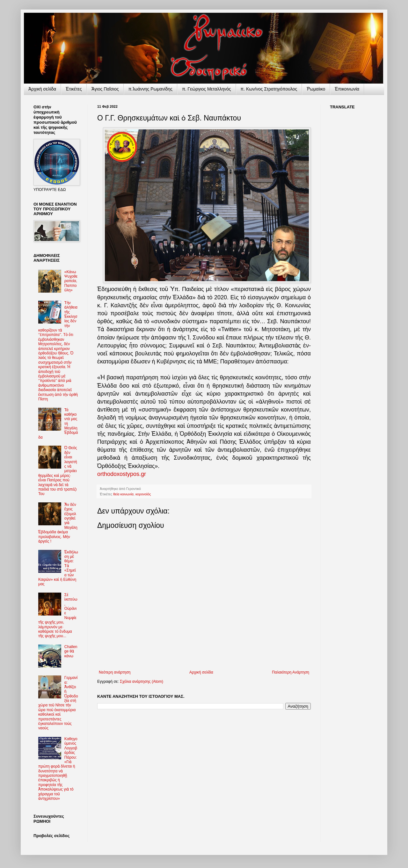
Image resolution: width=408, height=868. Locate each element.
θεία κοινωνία (123, 494)
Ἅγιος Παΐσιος (105, 89)
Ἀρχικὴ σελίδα (42, 89)
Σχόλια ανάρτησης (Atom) (142, 682)
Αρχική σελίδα (201, 672)
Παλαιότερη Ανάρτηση (291, 672)
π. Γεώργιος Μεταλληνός (206, 89)
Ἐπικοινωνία (347, 89)
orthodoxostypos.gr (122, 474)
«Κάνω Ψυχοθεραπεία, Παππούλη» (71, 281)
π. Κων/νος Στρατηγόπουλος (269, 89)
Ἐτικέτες (74, 89)
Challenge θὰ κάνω (71, 651)
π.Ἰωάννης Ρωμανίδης (150, 89)
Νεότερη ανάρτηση (115, 672)
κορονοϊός (143, 494)
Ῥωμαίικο (316, 89)
